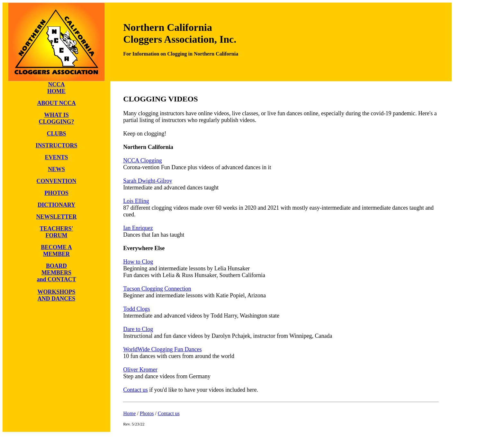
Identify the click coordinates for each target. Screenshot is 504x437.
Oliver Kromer (140, 370)
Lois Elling (136, 201)
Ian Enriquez (138, 228)
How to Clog (138, 262)
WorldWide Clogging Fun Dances (162, 349)
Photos (147, 413)
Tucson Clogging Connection (157, 289)
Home (129, 413)
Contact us (135, 390)
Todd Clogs (136, 309)
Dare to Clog (138, 329)
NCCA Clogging (143, 161)
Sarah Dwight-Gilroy (148, 181)
